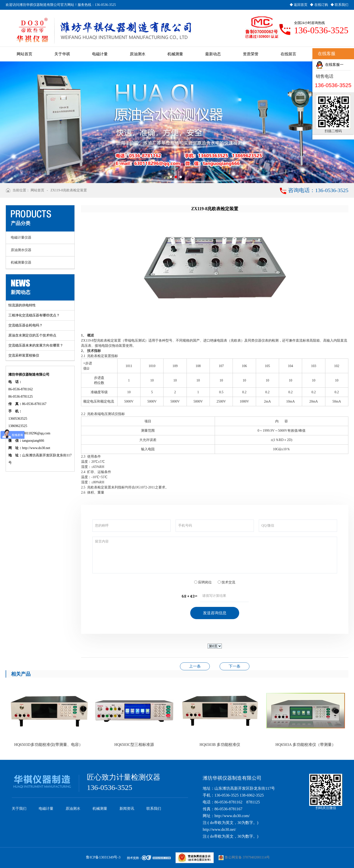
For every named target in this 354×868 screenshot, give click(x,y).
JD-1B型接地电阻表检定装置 (235, 666)
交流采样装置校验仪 (24, 355)
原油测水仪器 (21, 250)
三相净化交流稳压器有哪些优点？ (34, 315)
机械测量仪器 (21, 262)
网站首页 (37, 190)
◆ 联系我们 (340, 5)
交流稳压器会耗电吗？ (25, 325)
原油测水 (73, 809)
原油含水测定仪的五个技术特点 (32, 335)
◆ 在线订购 (319, 5)
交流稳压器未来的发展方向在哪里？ (36, 345)
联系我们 (154, 809)
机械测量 (100, 809)
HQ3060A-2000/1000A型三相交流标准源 (195, 666)
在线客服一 (330, 65)
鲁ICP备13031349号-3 (103, 857)
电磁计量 (46, 809)
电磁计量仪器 (21, 237)
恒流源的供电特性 (22, 305)
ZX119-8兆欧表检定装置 (69, 190)
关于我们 (19, 809)
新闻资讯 (127, 809)
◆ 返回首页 (299, 5)
